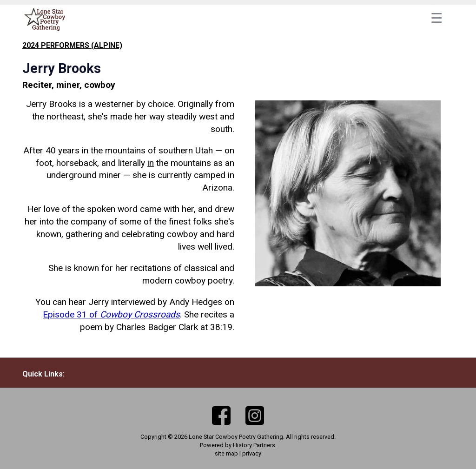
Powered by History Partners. (238, 445)
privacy (252, 453)
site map (226, 453)
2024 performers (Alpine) (72, 45)
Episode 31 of (111, 314)
